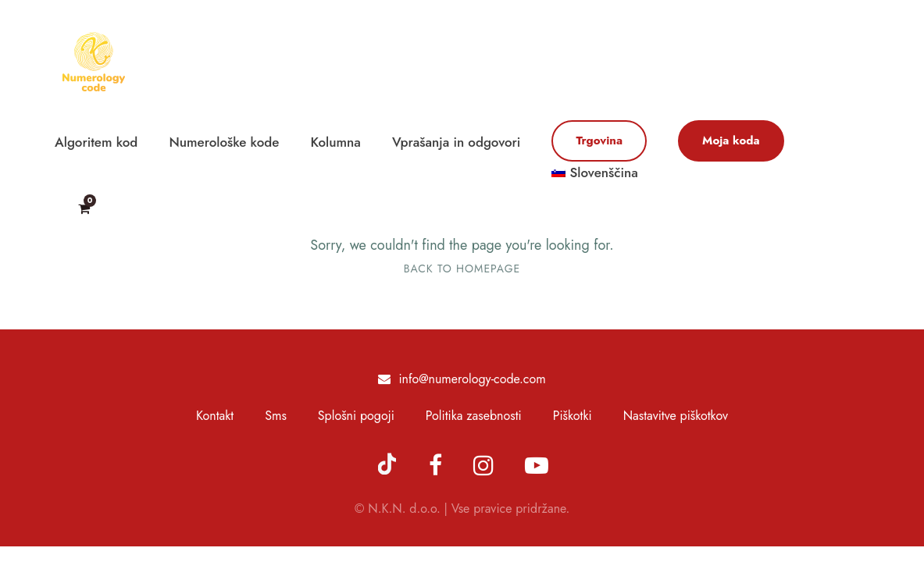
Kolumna (336, 142)
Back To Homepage (462, 269)
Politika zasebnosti (474, 416)
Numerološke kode (224, 142)
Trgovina (599, 140)
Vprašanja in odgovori (456, 142)
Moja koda (731, 140)
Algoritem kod (96, 142)
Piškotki (573, 416)
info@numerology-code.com (472, 379)
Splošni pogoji (356, 416)
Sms (276, 416)
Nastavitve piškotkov (676, 416)
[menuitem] (594, 180)
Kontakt (215, 416)
